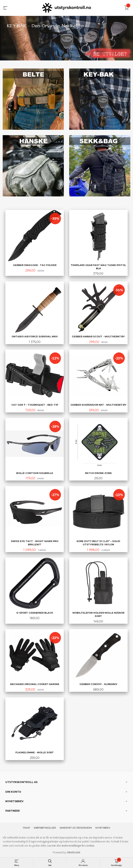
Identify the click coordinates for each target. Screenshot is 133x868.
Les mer (52, 845)
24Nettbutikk (73, 852)
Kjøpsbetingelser (45, 828)
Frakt (27, 828)
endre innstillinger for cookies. (78, 845)
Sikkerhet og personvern (76, 828)
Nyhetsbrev (103, 828)
